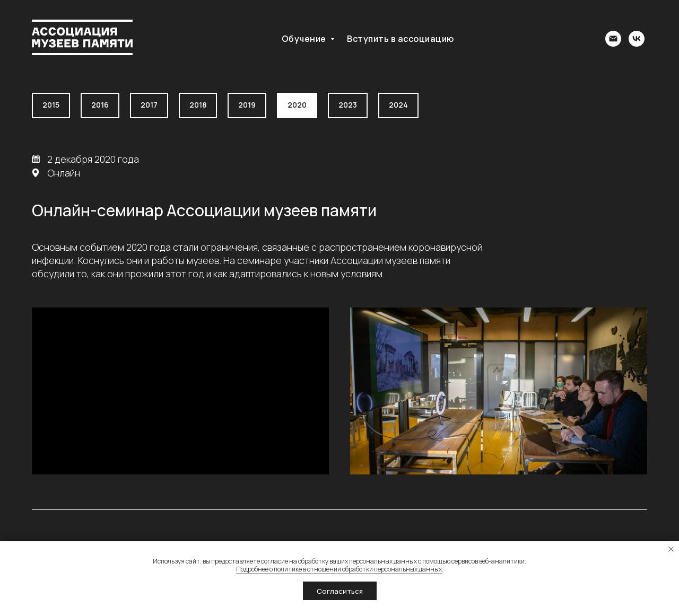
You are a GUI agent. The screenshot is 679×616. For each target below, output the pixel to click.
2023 (348, 105)
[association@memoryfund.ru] (613, 39)
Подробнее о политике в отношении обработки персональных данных (339, 569)
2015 (51, 105)
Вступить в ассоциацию (401, 39)
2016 (100, 105)
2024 (398, 105)
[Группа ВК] (637, 39)
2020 (297, 105)
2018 (198, 105)
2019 (247, 105)
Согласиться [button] (340, 591)
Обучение (305, 39)
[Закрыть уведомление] (671, 549)
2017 (149, 105)
